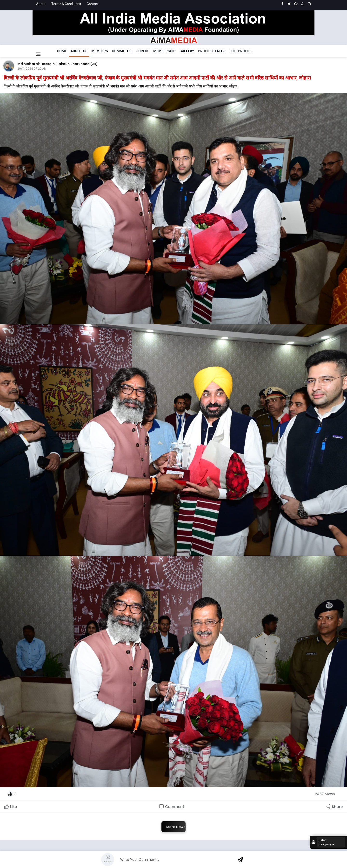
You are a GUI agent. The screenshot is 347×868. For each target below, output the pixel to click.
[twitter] (289, 4)
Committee (122, 51)
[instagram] (309, 4)
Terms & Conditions (66, 4)
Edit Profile (240, 51)
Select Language (326, 842)
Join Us (143, 51)
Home (62, 51)
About (41, 4)
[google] (296, 4)
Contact (93, 4)
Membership (164, 51)
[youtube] (303, 4)
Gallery (187, 51)
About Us (79, 51)
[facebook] (282, 4)
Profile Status (212, 51)
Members (100, 51)
